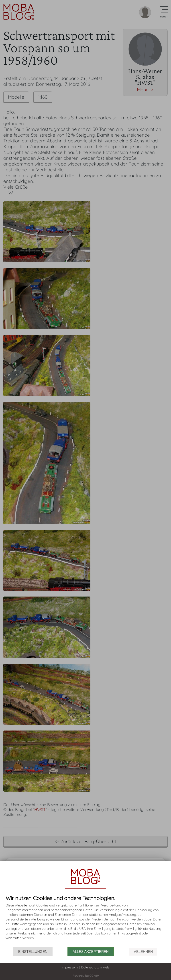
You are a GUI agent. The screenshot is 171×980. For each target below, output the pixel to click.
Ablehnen (143, 952)
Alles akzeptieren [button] (91, 952)
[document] (85, 921)
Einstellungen (33, 952)
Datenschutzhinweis (95, 967)
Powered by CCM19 (86, 976)
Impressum (70, 967)
